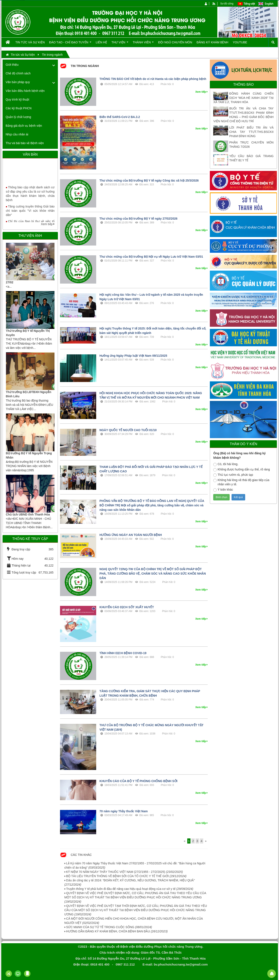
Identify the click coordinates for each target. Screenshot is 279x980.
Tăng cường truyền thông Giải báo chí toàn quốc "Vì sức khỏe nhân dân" (30, 214)
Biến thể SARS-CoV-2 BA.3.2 (120, 117)
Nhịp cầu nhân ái (17, 134)
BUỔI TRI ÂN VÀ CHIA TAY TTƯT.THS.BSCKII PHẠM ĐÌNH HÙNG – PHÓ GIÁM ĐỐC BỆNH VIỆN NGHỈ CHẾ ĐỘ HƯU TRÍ (243, 115)
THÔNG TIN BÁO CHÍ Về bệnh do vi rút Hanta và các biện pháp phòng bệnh (153, 79)
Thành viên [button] (143, 44)
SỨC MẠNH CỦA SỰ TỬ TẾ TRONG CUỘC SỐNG (109, 927)
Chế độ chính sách (18, 73)
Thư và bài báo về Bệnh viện (25, 143)
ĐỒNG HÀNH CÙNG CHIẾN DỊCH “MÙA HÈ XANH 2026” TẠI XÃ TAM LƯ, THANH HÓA (243, 98)
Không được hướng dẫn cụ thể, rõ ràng (241, 470)
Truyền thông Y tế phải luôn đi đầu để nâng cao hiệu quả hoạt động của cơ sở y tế (130, 889)
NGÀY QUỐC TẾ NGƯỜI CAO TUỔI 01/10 (128, 430)
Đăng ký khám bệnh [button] (212, 42)
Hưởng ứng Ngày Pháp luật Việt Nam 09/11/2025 (133, 356)
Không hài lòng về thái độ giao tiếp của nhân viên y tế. (241, 482)
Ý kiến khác (223, 490)
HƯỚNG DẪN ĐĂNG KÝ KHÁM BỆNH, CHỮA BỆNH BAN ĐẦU (117, 931)
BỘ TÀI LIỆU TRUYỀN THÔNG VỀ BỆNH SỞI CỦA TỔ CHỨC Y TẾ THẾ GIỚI (126, 876)
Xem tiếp (48, 224)
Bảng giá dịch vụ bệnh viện (24, 126)
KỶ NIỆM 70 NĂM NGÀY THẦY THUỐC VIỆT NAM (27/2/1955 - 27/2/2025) (125, 872)
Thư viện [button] (120, 44)
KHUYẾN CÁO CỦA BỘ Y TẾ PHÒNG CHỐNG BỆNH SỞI (138, 781)
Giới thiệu (12, 65)
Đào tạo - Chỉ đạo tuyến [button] (70, 44)
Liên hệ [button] (101, 42)
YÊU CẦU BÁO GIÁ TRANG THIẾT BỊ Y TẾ (251, 158)
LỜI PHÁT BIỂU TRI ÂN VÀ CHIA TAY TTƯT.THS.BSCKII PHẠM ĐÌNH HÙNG (251, 132)
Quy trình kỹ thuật (18, 99)
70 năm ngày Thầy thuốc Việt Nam (124, 811)
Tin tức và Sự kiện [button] (30, 42)
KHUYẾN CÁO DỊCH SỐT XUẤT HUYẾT (127, 607)
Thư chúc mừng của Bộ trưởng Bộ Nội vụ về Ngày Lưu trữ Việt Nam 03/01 (151, 257)
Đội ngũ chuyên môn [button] (175, 42)
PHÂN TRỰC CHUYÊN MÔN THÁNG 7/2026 (251, 145)
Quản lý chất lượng (19, 117)
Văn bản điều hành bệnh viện (25, 91)
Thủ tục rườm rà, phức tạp (233, 475)
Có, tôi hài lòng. (226, 464)
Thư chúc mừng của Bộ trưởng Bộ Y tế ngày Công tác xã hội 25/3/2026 (149, 180)
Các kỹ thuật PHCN (19, 108)
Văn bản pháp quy (18, 82)
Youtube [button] (240, 42)
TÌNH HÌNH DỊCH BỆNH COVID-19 (123, 653)
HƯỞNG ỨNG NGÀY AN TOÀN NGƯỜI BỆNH (131, 535)
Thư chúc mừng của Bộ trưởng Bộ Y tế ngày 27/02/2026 (138, 219)
